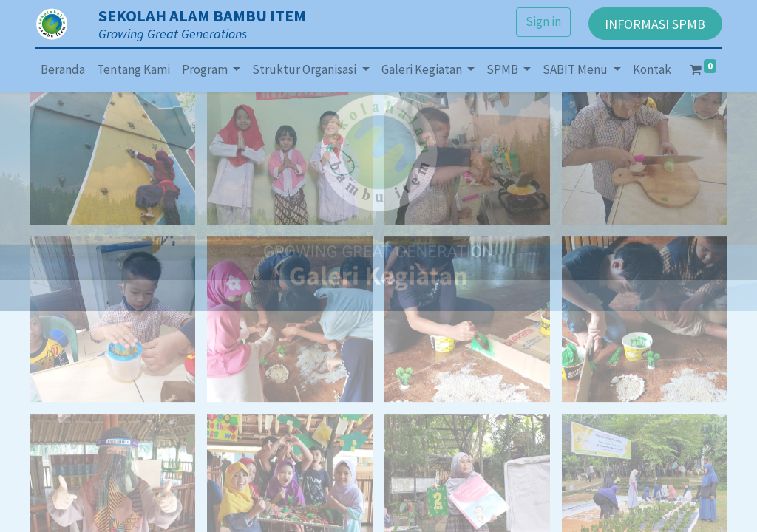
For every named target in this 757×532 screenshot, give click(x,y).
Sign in (543, 21)
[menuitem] (63, 70)
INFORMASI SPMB (655, 24)
